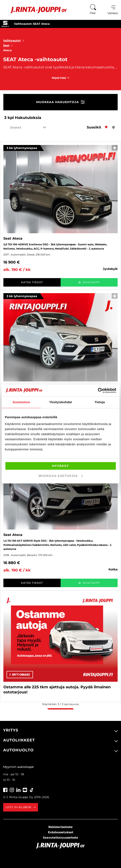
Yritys (11, 730)
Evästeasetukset (61, 832)
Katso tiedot (32, 282)
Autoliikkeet (19, 740)
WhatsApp (89, 282)
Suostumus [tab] (21, 402)
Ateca (7, 50)
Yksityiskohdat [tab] (60, 402)
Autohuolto (18, 750)
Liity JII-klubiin (21, 807)
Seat (9, 45)
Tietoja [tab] (100, 402)
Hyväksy (61, 466)
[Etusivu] (36, 10)
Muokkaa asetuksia (61, 476)
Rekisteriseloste (60, 827)
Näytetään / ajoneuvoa (60, 704)
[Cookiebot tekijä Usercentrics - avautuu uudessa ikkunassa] (98, 391)
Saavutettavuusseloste (60, 838)
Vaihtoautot (14, 40)
